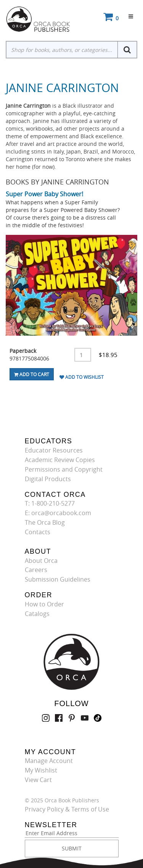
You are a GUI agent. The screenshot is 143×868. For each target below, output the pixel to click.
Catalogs (37, 614)
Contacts (38, 532)
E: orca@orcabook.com (58, 513)
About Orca (41, 561)
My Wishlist (41, 770)
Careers (36, 570)
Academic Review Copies (60, 460)
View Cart (38, 780)
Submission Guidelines (58, 579)
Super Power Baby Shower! (44, 194)
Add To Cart (32, 374)
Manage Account (49, 761)
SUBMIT (72, 848)
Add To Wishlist (82, 377)
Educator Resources (54, 450)
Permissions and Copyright (64, 469)
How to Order (44, 604)
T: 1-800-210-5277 (50, 503)
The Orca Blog (45, 522)
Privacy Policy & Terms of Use (67, 809)
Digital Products (48, 479)
